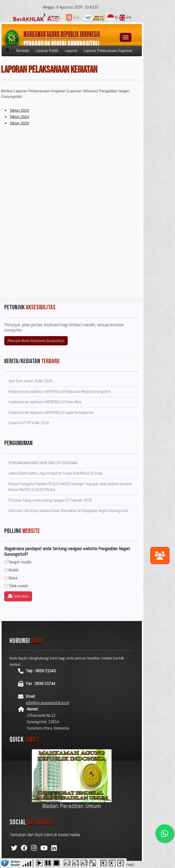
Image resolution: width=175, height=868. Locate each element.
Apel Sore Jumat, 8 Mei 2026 (30, 381)
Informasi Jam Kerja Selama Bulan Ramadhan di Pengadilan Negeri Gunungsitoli (68, 511)
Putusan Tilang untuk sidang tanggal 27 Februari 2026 (50, 500)
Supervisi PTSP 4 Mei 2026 (29, 423)
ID (113, 17)
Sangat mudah (20, 562)
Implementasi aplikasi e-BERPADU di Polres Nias (45, 402)
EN (125, 17)
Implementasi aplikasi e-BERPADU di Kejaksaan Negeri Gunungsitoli (60, 391)
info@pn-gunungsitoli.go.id (48, 703)
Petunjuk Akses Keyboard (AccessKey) (36, 341)
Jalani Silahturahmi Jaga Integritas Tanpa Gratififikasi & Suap (55, 473)
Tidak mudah (18, 586)
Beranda (23, 51)
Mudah (14, 570)
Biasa (13, 578)
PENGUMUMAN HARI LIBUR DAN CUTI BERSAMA (43, 463)
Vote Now (18, 596)
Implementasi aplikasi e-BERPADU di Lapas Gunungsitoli (51, 412)
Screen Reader (15, 863)
